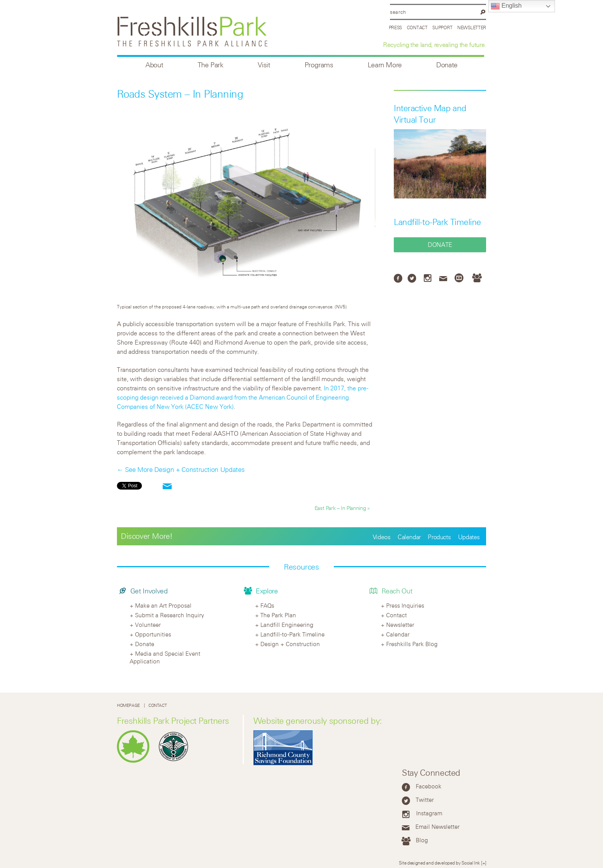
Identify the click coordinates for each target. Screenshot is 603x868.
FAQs (267, 605)
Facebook (429, 786)
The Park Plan (278, 615)
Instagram (429, 813)
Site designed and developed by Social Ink (439, 863)
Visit (264, 65)
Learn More (385, 65)
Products (439, 537)
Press (396, 27)
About (154, 65)
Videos (382, 537)
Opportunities (153, 634)
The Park (211, 65)
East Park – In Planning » (342, 508)
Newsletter (472, 27)
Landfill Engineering (287, 625)
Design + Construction (290, 644)
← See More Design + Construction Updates (181, 470)
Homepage (128, 705)
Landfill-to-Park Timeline (437, 222)
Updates (469, 537)
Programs (319, 65)
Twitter (425, 800)
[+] (484, 863)
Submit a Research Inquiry (170, 615)
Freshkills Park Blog (412, 644)
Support (442, 27)
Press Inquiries (405, 605)
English (506, 6)
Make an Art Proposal (163, 605)
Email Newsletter (437, 826)
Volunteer (148, 625)
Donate (447, 65)
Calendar (409, 537)
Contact (417, 27)
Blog (422, 840)
